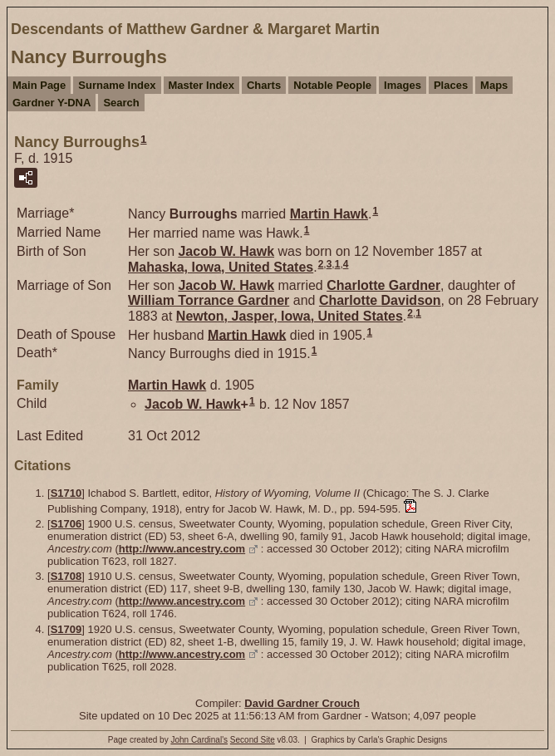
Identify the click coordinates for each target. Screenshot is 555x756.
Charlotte (383, 285)
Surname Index (117, 85)
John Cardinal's (199, 740)
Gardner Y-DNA (52, 103)
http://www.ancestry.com (182, 549)
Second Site (253, 740)
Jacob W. (226, 251)
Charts (264, 85)
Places (451, 85)
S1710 (66, 493)
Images (403, 85)
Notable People (332, 85)
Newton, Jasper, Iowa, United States (290, 316)
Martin (329, 214)
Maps (494, 85)
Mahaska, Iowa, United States (221, 267)
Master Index (201, 85)
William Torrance (209, 300)
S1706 (66, 524)
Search (121, 103)
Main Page (39, 85)
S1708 (66, 576)
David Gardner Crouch (302, 703)
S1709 (66, 629)
